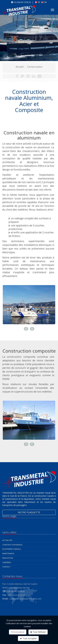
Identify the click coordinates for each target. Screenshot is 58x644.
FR (38, 2)
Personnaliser (18, 632)
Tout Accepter (28, 638)
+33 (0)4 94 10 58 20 (22, 2)
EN (44, 2)
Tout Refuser (38, 632)
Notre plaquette (29, 512)
